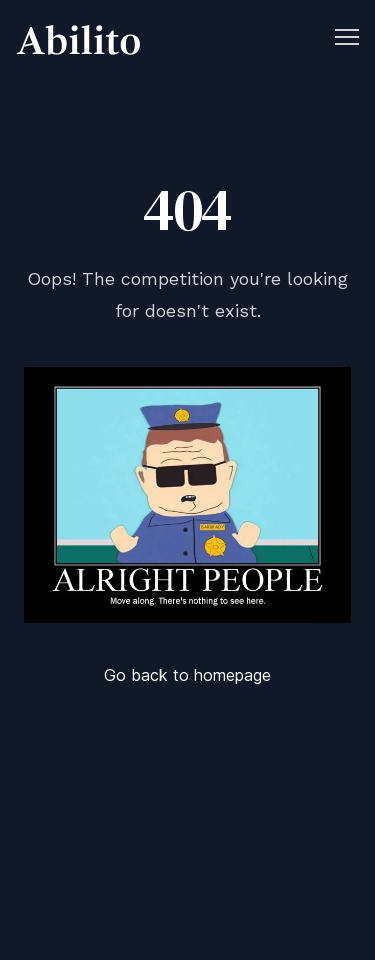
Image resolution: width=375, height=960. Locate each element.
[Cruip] (78, 40)
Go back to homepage (187, 675)
